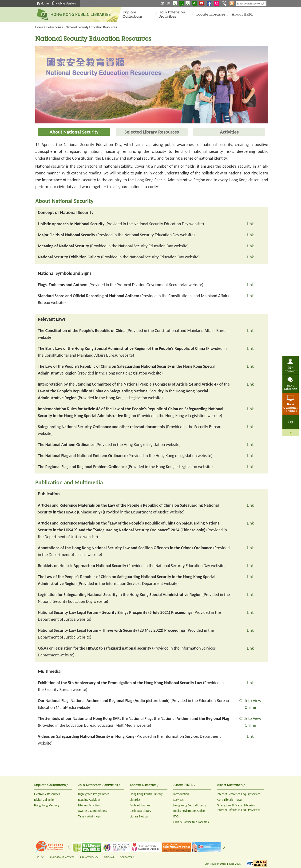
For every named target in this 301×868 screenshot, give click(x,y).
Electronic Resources (47, 794)
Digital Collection (45, 800)
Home (45, 3)
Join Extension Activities (172, 15)
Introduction (181, 794)
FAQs (176, 816)
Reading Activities (89, 800)
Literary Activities (89, 805)
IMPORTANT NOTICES (62, 857)
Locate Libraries (211, 15)
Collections (54, 27)
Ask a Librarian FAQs (230, 800)
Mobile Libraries (140, 805)
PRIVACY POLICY (89, 857)
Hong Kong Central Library (146, 794)
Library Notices (139, 816)
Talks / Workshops (89, 816)
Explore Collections (133, 15)
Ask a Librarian (291, 387)
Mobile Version (66, 3)
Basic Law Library (141, 811)
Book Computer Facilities (291, 408)
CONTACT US (127, 857)
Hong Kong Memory (47, 805)
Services (178, 800)
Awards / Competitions (92, 811)
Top (291, 422)
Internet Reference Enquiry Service (239, 794)
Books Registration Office (189, 811)
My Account (291, 370)
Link (250, 224)
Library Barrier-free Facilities (191, 822)
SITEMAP (109, 857)
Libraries (135, 800)
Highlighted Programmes (94, 794)
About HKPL (242, 15)
